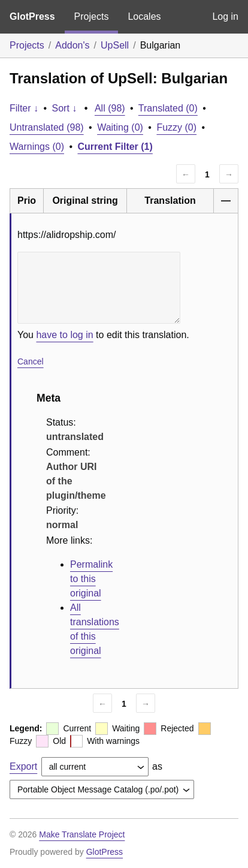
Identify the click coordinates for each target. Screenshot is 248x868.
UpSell (115, 45)
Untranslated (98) (47, 127)
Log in (225, 16)
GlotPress (32, 16)
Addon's (72, 45)
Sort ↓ (65, 108)
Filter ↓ (24, 108)
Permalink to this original (91, 579)
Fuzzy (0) (176, 127)
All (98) (110, 108)
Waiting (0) (120, 127)
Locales (144, 16)
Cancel (31, 361)
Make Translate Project (82, 834)
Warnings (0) (37, 147)
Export (23, 766)
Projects (92, 16)
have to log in (64, 335)
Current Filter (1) (115, 147)
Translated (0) (168, 108)
